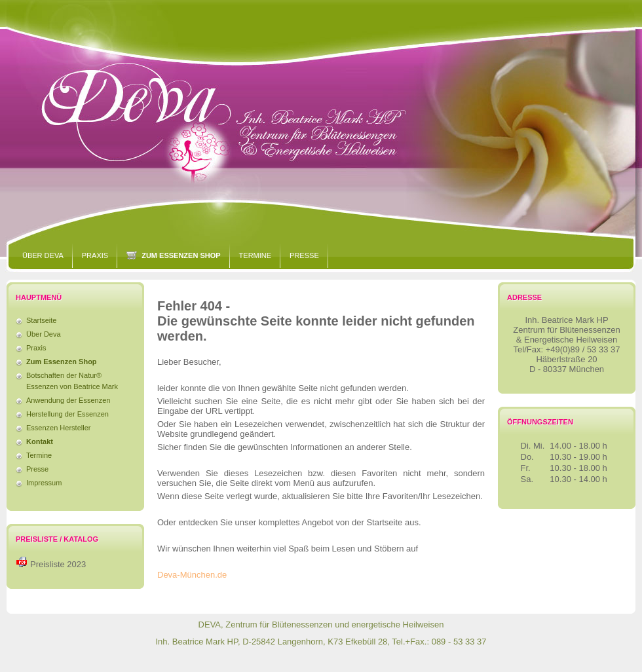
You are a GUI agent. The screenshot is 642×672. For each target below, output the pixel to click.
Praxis (95, 255)
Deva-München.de (192, 575)
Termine (255, 255)
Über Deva (43, 255)
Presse (304, 255)
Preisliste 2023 (58, 564)
